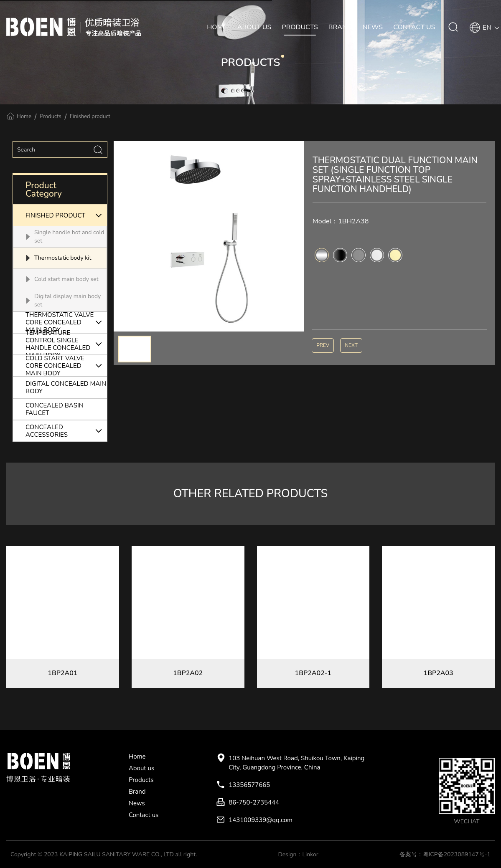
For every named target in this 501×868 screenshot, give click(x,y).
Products (51, 116)
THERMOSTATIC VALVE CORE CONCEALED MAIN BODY (66, 322)
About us (141, 768)
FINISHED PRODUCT (66, 215)
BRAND (340, 27)
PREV (323, 345)
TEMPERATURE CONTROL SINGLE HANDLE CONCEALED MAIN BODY (66, 344)
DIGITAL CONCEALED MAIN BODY (66, 387)
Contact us (144, 815)
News (137, 803)
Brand (137, 792)
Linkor (310, 854)
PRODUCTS (300, 27)
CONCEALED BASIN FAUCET (55, 409)
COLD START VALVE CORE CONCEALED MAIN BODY (66, 366)
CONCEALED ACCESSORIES (66, 431)
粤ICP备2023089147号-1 (457, 854)
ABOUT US (254, 27)
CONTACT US (414, 27)
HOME (217, 27)
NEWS (373, 27)
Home (24, 116)
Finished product (90, 116)
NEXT (351, 345)
